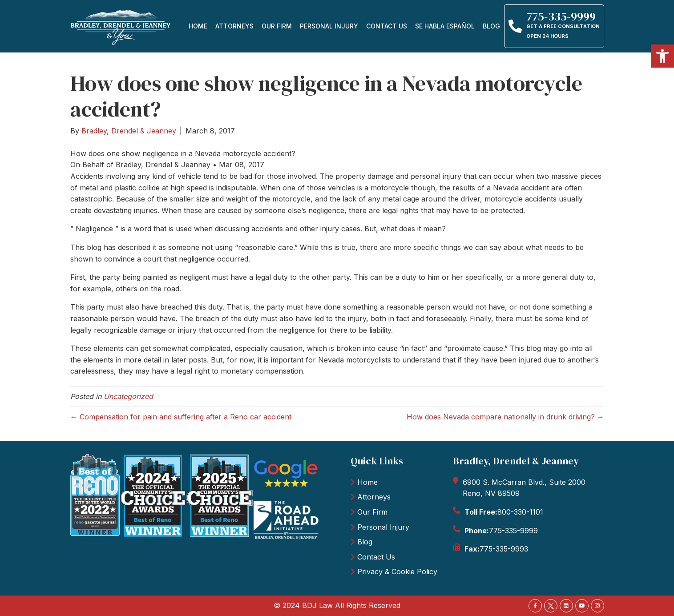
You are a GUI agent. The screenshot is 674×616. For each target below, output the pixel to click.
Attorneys (234, 26)
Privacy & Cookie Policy (397, 572)
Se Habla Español (445, 26)
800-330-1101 (520, 512)
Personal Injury (383, 527)
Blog (491, 26)
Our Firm (372, 512)
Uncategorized (128, 396)
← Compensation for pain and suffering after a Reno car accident (181, 417)
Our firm (277, 26)
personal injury (329, 26)
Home (198, 26)
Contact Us (387, 26)
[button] (662, 56)
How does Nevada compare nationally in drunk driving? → (505, 417)
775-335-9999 (513, 531)
